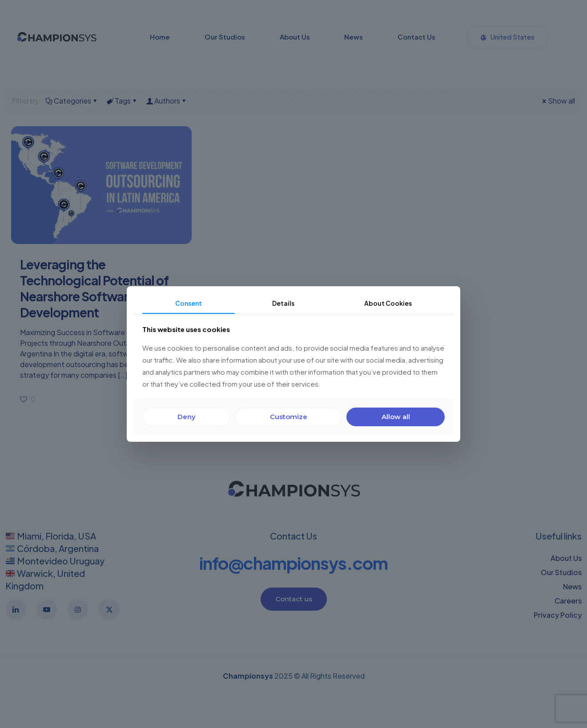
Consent (189, 303)
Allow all (396, 417)
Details (283, 303)
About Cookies (388, 303)
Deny (187, 417)
